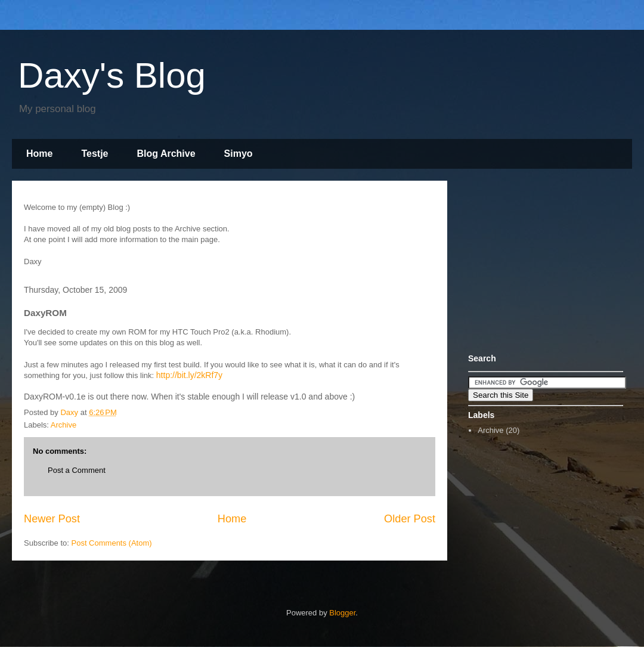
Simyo (239, 154)
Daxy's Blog (112, 75)
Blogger (342, 613)
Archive (64, 425)
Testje (95, 154)
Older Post (410, 519)
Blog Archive (166, 154)
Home (39, 154)
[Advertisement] (543, 264)
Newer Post (52, 519)
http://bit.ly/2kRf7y (189, 375)
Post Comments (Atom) (112, 543)
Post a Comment (77, 470)
